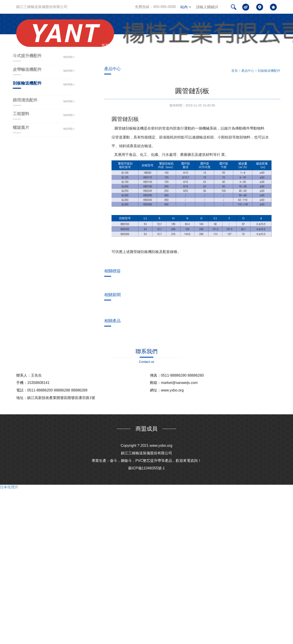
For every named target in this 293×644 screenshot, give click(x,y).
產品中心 (167, 45)
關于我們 (134, 45)
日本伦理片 (9, 487)
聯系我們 (266, 45)
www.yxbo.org (161, 446)
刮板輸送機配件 (269, 71)
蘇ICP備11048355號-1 (146, 468)
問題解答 (233, 45)
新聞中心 (200, 45)
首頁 (105, 45)
